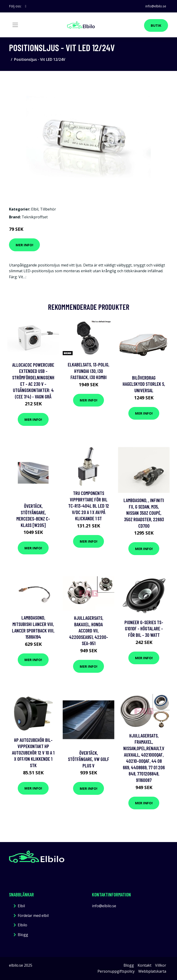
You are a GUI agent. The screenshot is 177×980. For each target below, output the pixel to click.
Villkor (161, 965)
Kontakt (145, 965)
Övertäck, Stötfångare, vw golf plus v (89, 759)
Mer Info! (24, 245)
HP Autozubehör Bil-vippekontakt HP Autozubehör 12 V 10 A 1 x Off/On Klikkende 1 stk (33, 753)
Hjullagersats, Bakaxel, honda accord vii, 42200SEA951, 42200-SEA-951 (89, 630)
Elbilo (22, 925)
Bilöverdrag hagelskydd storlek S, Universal (144, 384)
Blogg (23, 935)
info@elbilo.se (156, 6)
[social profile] (26, 6)
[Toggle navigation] (15, 25)
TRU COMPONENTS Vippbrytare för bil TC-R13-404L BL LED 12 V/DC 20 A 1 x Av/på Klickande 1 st (89, 506)
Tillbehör (48, 209)
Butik (156, 25)
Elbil (35, 209)
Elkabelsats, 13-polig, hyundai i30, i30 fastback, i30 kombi (88, 371)
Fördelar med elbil (33, 916)
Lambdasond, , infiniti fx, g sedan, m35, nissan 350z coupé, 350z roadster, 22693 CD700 (144, 513)
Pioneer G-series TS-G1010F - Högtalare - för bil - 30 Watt (144, 629)
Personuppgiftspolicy (116, 971)
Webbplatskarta (152, 971)
